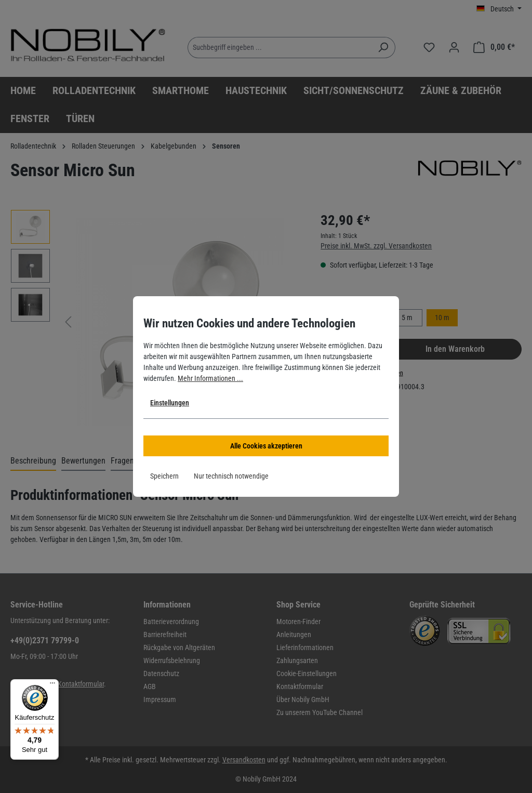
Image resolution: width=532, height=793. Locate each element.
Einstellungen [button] (170, 403)
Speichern (164, 476)
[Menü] (52, 685)
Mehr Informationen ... (210, 378)
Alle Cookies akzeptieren (266, 446)
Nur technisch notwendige (231, 476)
